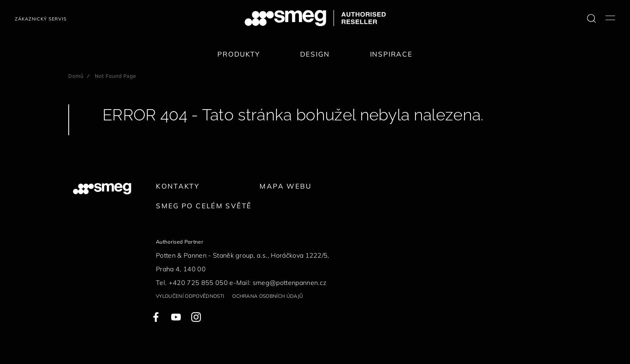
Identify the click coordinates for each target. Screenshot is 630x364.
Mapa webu (285, 186)
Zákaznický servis (41, 19)
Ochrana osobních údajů (268, 296)
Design (315, 54)
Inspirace (391, 54)
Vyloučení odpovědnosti (190, 296)
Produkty (239, 54)
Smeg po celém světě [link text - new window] (204, 206)
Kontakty (178, 186)
